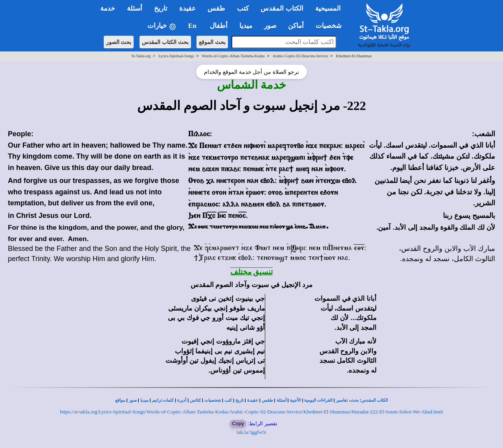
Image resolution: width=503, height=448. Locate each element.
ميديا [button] (246, 26)
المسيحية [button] (328, 8)
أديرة (182, 400)
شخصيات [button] (331, 26)
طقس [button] (216, 8)
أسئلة (282, 400)
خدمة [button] (108, 8)
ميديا (144, 400)
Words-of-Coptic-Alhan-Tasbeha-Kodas (233, 56)
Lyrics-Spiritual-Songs (176, 56)
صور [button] (270, 26)
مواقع (120, 400)
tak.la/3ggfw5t (251, 432)
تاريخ (240, 400)
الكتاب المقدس (374, 400)
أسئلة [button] (135, 8)
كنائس (195, 400)
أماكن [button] (296, 26)
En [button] (193, 26)
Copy (238, 423)
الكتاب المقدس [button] (282, 8)
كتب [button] (243, 8)
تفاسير (342, 400)
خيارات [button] (162, 26)
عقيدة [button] (187, 8)
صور (133, 400)
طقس (267, 400)
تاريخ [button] (161, 8)
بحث (355, 400)
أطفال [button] (219, 26)
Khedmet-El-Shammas (354, 56)
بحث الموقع (212, 42)
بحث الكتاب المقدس (165, 42)
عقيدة (253, 400)
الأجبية (295, 400)
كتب (228, 400)
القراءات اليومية (318, 400)
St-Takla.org (141, 56)
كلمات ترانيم (163, 400)
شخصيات (213, 400)
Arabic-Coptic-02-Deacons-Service (300, 56)
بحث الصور (119, 42)
